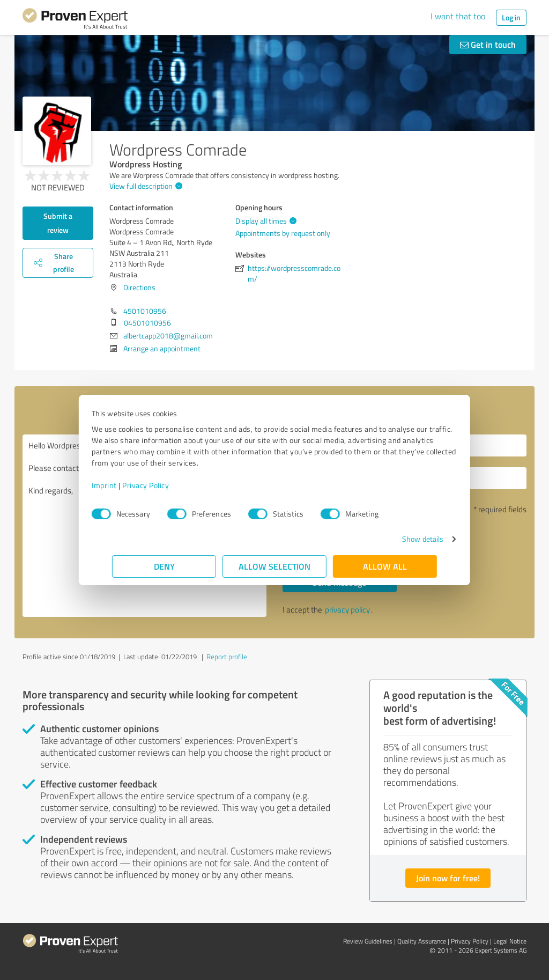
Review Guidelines (368, 941)
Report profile (227, 657)
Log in (511, 17)
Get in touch (488, 44)
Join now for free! (448, 878)
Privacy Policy (166, 485)
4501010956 (145, 311)
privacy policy (347, 610)
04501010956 (147, 323)
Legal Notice (510, 941)
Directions (139, 287)
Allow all (385, 566)
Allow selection (274, 566)
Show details (402, 539)
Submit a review (58, 223)
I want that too (458, 16)
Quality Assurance (422, 941)
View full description (144, 186)
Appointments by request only (283, 233)
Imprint (125, 485)
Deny (164, 566)
